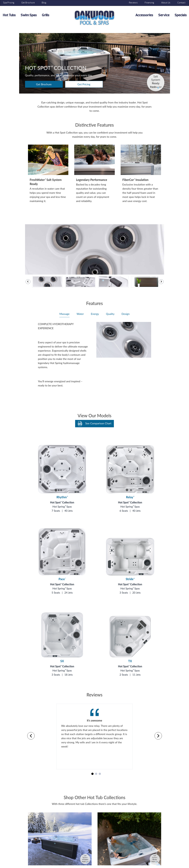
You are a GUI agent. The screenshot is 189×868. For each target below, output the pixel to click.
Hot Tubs (9, 15)
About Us (166, 3)
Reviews (133, 3)
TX (130, 661)
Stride (130, 579)
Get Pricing (84, 84)
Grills (46, 15)
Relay (130, 497)
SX (62, 661)
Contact (181, 3)
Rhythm (62, 497)
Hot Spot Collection (62, 502)
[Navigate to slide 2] (96, 774)
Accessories (144, 15)
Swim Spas (29, 15)
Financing (149, 3)
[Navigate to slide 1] (92, 774)
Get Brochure (28, 3)
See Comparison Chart (94, 424)
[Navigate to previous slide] (31, 736)
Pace (62, 579)
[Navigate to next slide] (158, 736)
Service (164, 15)
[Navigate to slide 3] (100, 774)
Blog (44, 3)
